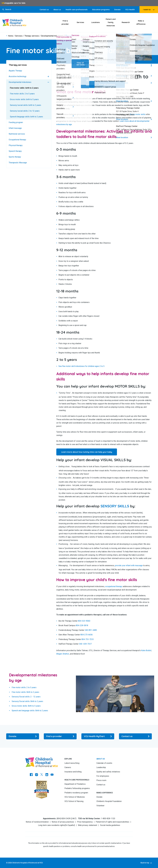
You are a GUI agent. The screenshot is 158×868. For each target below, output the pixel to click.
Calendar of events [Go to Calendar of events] (104, 763)
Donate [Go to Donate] (117, 10)
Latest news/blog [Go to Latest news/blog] (72, 763)
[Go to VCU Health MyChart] (98, 736)
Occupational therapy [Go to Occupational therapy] (17, 140)
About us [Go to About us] (57, 10)
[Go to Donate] (23, 736)
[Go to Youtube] (52, 775)
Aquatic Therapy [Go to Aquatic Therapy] (15, 71)
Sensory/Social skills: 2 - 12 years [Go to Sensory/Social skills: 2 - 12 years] (26, 697)
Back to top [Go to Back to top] (145, 863)
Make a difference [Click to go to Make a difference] (141, 22)
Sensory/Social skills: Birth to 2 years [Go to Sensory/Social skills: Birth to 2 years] (27, 701)
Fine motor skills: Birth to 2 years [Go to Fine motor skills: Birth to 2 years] (25, 692)
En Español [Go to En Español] (70, 825)
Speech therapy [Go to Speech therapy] (15, 151)
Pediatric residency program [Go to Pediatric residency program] (76, 793)
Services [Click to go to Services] (80, 22)
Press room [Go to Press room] (101, 780)
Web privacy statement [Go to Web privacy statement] (88, 825)
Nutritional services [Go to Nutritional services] (17, 134)
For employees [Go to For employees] (103, 776)
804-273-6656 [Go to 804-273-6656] (87, 635)
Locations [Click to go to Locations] (96, 22)
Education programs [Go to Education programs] (101, 10)
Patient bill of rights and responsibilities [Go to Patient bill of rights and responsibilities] (112, 822)
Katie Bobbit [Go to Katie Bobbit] (146, 650)
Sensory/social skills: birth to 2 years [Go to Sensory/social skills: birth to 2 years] (25, 105)
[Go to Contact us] (135, 736)
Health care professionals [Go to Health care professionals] (77, 10)
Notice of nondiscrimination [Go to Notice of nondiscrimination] (37, 822)
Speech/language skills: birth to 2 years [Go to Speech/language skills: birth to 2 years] (26, 117)
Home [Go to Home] (11, 36)
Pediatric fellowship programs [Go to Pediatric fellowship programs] (77, 788)
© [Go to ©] (7, 863)
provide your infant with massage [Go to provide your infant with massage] (129, 565)
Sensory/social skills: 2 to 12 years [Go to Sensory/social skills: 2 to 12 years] (25, 111)
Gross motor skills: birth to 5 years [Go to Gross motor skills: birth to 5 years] (24, 99)
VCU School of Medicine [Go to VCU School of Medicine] (75, 797)
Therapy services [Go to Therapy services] (32, 36)
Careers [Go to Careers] (68, 767)
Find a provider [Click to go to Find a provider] (65, 22)
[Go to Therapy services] (29, 65)
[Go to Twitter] (42, 775)
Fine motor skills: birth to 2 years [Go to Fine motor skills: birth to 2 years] (24, 88)
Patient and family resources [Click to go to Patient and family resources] (111, 22)
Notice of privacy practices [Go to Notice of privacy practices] (63, 822)
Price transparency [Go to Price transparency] (85, 822)
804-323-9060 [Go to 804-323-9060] (84, 621)
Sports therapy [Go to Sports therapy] (15, 157)
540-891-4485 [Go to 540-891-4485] (91, 630)
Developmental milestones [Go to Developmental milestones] (52, 36)
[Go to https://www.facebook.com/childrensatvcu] (31, 775)
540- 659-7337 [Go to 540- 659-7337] (85, 644)
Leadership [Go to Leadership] (101, 767)
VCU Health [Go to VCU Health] (130, 10)
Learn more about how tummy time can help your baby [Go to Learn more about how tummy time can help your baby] (87, 452)
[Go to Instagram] (37, 775)
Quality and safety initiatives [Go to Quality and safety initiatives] (108, 772)
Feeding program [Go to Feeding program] (16, 122)
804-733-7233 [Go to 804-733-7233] (88, 639)
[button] (7, 10)
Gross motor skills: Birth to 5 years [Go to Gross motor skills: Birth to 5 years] (26, 706)
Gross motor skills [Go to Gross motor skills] (138, 114)
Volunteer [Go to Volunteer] (100, 806)
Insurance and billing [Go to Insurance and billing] (73, 772)
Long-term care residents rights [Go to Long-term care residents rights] (51, 825)
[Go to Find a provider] (60, 736)
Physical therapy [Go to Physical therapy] (16, 145)
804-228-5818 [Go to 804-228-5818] (82, 626)
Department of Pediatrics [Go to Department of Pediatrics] (75, 784)
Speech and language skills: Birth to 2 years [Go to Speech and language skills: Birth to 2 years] (30, 711)
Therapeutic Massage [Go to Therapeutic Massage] (18, 163)
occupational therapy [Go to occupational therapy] (114, 586)
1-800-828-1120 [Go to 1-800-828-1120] (108, 819)
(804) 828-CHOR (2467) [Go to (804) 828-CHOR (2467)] (66, 819)
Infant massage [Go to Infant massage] (15, 128)
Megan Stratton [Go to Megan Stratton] (63, 654)
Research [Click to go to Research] (126, 22)
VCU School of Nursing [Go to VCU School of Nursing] (74, 801)
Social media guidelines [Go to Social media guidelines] (110, 825)
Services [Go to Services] (19, 36)
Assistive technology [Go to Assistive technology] (18, 76)
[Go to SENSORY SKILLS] (115, 506)
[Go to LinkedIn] (47, 775)
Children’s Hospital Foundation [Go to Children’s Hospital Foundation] (109, 801)
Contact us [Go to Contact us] (44, 10)
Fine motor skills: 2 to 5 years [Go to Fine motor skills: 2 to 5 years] (22, 94)
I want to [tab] (147, 10)
